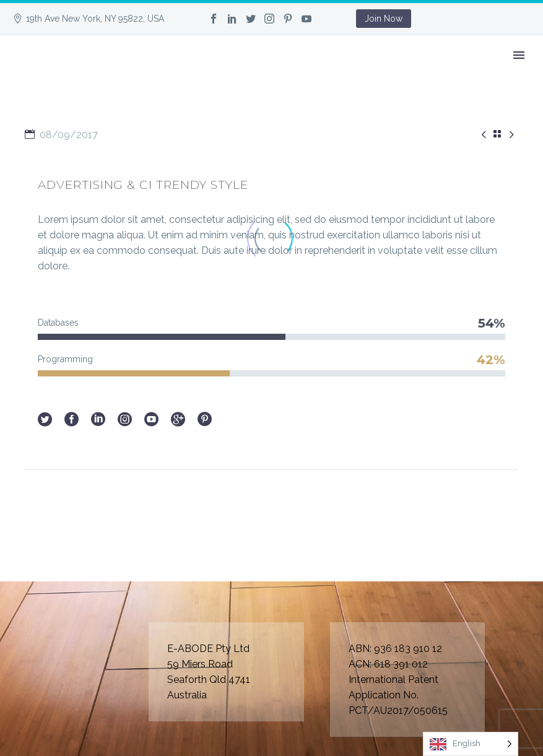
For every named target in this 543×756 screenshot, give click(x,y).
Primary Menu (519, 55)
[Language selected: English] (471, 744)
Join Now (384, 19)
